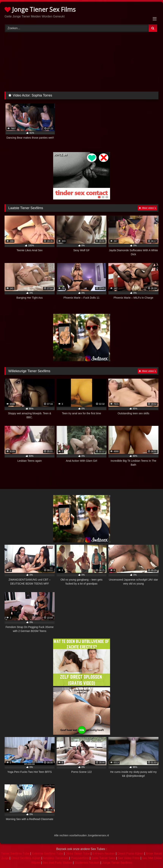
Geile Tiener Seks (103, 858)
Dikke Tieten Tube (78, 853)
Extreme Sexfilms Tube (48, 853)
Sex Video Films (129, 858)
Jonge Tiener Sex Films (40, 9)
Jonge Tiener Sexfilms (117, 863)
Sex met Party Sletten (57, 863)
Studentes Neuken (87, 863)
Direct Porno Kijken (130, 853)
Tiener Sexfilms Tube (15, 853)
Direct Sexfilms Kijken (26, 858)
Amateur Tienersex (56, 858)
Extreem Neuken (104, 853)
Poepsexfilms (80, 858)
